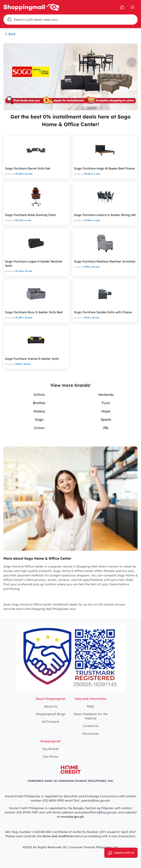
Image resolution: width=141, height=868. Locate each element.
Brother (39, 403)
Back (10, 34)
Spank (106, 419)
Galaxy (39, 411)
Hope (106, 411)
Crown (39, 428)
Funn (106, 403)
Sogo (39, 419)
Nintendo (106, 395)
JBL (106, 428)
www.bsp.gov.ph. (72, 817)
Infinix (39, 395)
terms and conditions (57, 836)
